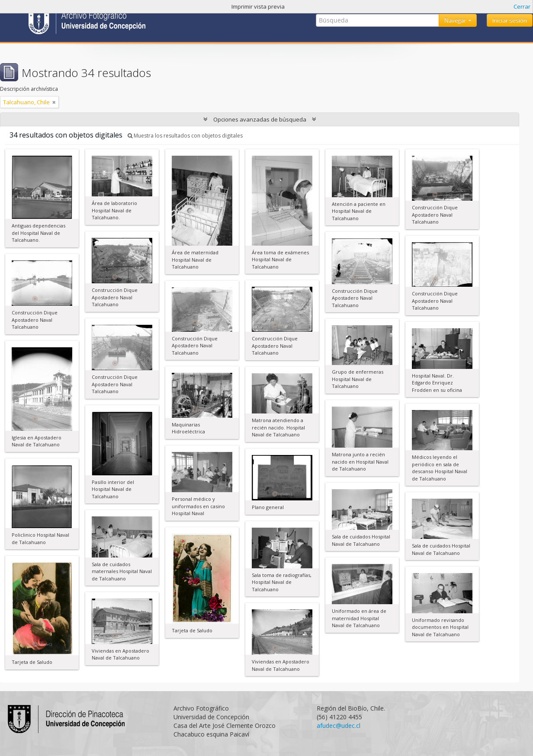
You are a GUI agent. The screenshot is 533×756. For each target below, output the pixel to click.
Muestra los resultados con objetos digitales (185, 136)
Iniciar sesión (510, 20)
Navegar (456, 20)
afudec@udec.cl (339, 726)
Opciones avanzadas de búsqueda (260, 119)
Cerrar (522, 6)
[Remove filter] (54, 102)
